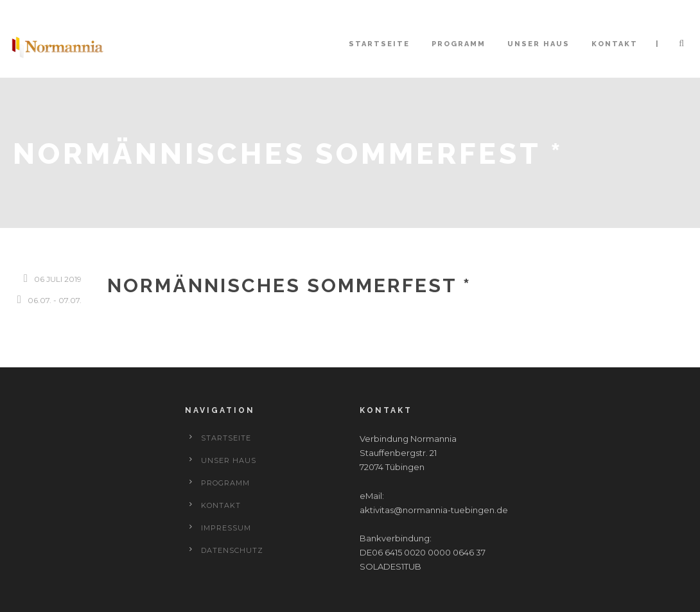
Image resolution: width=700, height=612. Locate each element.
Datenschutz (232, 550)
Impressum (226, 528)
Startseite (379, 44)
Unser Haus (538, 44)
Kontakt (615, 44)
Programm (459, 44)
